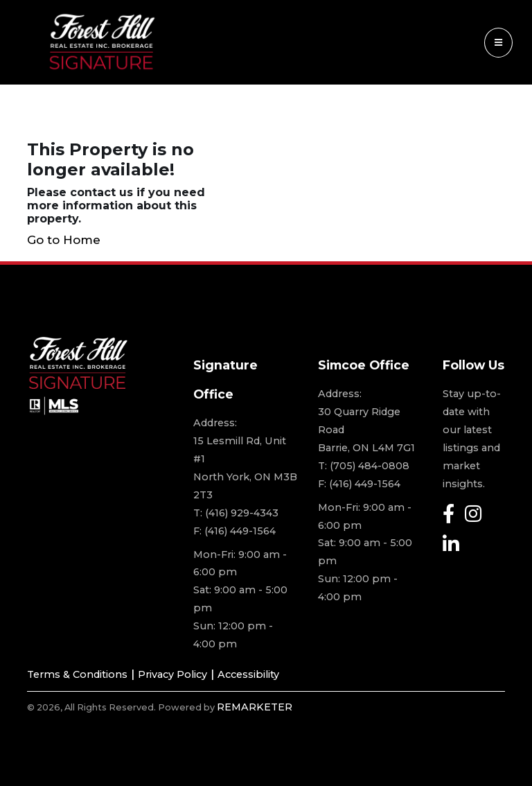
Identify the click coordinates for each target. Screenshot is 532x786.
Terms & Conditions (77, 674)
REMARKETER (255, 707)
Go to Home (64, 240)
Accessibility (248, 674)
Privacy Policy (172, 674)
